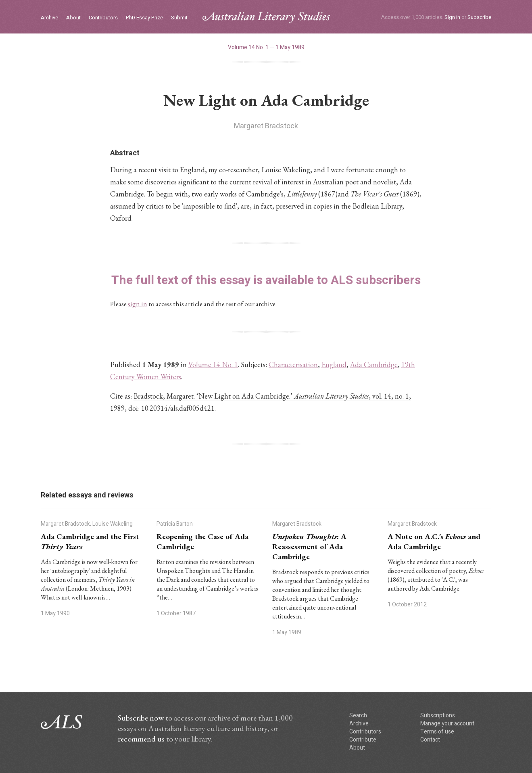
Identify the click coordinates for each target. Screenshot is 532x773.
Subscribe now (141, 718)
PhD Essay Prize (144, 18)
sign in (138, 304)
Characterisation (293, 365)
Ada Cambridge (374, 365)
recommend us (141, 739)
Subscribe (479, 17)
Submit (179, 18)
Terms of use (437, 732)
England (334, 365)
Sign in (452, 17)
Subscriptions (438, 716)
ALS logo (266, 18)
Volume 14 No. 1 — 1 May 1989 (266, 47)
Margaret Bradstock (266, 126)
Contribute (363, 740)
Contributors (103, 18)
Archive (49, 18)
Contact (430, 740)
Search (358, 716)
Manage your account (447, 724)
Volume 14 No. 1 (213, 365)
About (73, 18)
